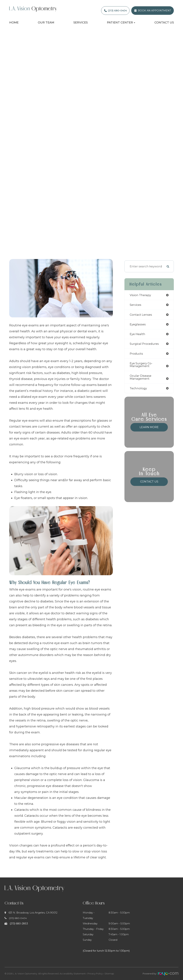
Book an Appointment (154, 11)
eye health (138, 335)
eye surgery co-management (142, 366)
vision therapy (141, 295)
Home (14, 22)
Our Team (46, 22)
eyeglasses (138, 325)
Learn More (149, 429)
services (136, 305)
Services (81, 22)
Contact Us (164, 22)
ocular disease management (141, 379)
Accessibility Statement (73, 974)
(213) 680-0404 (117, 11)
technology (139, 390)
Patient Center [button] (121, 22)
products (137, 355)
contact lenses (141, 315)
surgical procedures (145, 345)
